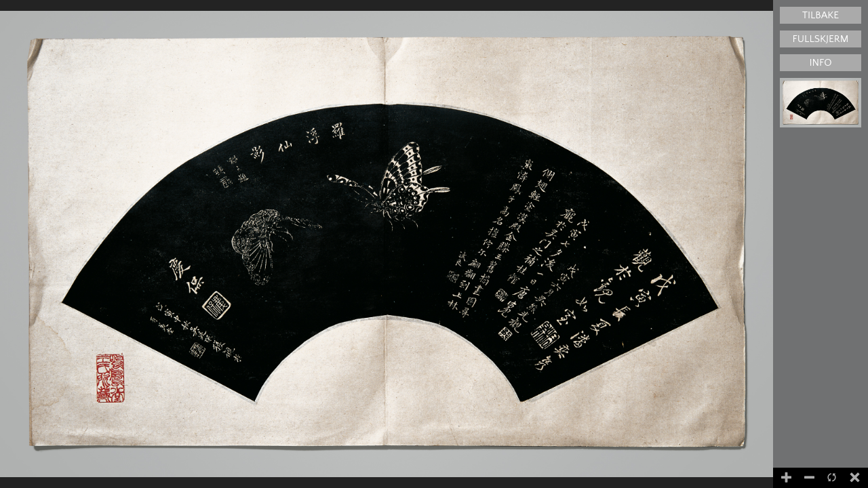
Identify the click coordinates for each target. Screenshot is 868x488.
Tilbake (821, 15)
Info (820, 63)
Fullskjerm (821, 39)
